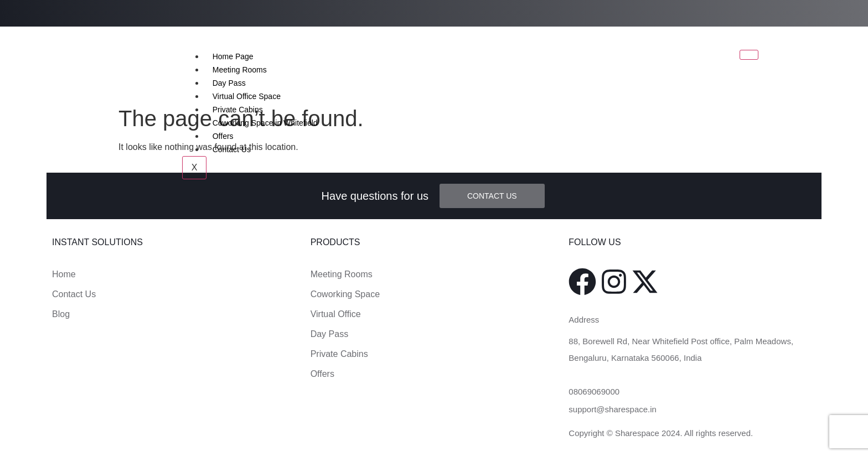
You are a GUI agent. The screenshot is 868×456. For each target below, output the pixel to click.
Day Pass (229, 83)
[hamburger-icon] (749, 55)
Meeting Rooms (240, 70)
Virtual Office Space (247, 96)
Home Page (233, 56)
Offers (223, 136)
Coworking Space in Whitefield (265, 123)
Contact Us (232, 149)
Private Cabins (238, 110)
